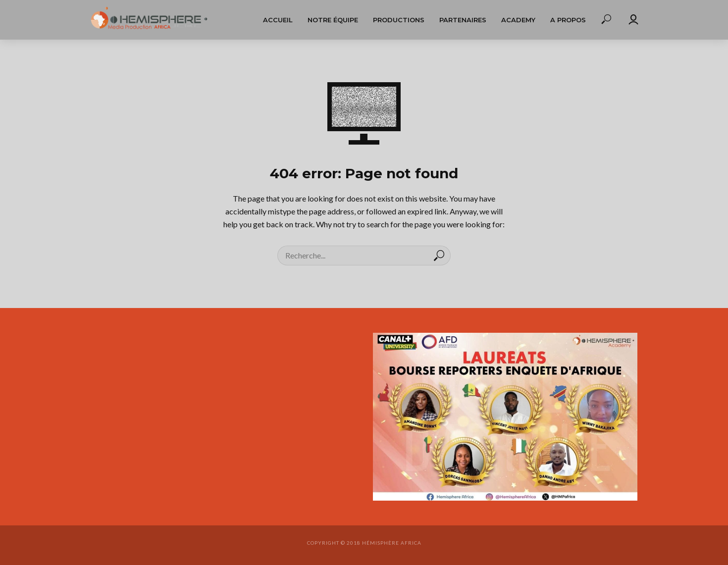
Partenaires (463, 20)
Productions (399, 20)
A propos (568, 20)
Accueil (278, 20)
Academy (518, 20)
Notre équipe (333, 20)
